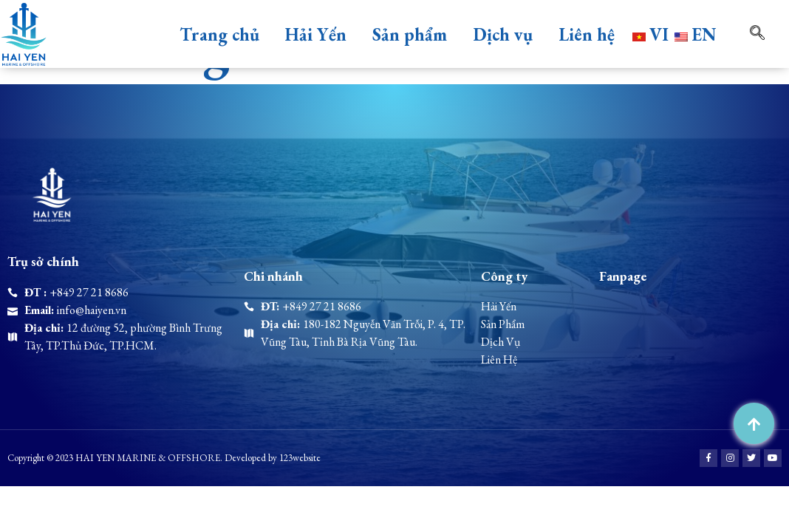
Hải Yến (316, 34)
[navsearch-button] (737, 34)
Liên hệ (587, 34)
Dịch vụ (503, 34)
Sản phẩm (410, 34)
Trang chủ (219, 34)
